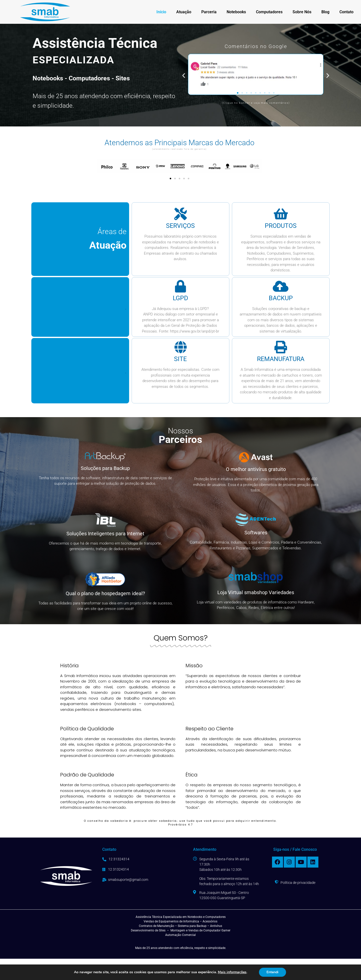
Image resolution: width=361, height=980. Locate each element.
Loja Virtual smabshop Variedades (256, 592)
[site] (180, 347)
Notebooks (236, 12)
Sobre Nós (302, 12)
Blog (325, 12)
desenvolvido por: (253, 969)
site (180, 359)
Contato (346, 12)
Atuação (184, 12)
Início (161, 12)
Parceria (209, 12)
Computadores (269, 12)
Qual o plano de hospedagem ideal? (105, 593)
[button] (184, 75)
